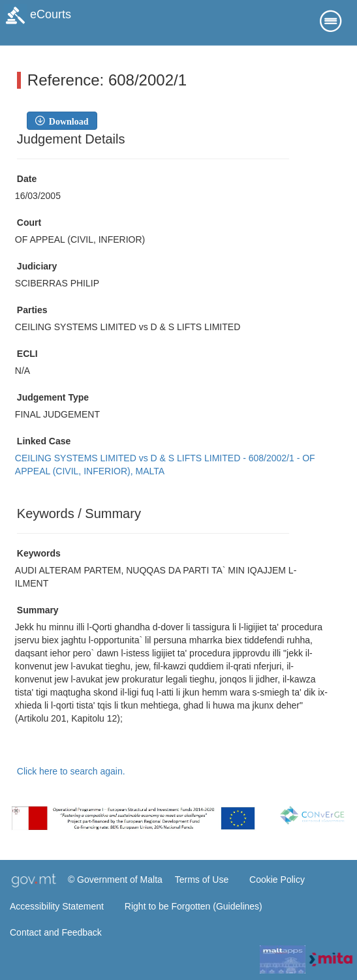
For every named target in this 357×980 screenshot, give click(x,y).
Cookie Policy (277, 880)
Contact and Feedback (56, 932)
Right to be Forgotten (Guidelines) (194, 906)
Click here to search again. (71, 771)
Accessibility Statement (57, 906)
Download (67, 121)
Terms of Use (202, 880)
